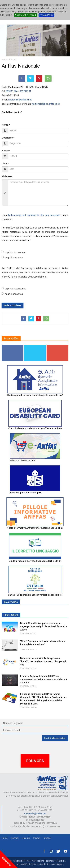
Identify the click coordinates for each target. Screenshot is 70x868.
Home (5, 838)
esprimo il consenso (14, 252)
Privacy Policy (46, 15)
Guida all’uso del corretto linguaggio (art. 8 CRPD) (35, 561)
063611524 (12, 91)
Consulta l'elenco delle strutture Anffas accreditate (35, 428)
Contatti (15, 838)
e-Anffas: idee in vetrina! (22, 461)
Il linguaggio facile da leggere (26, 493)
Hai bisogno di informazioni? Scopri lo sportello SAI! (35, 395)
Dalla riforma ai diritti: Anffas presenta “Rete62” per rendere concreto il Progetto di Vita (43, 661)
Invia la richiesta (13, 305)
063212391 (25, 91)
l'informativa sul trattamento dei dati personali (34, 215)
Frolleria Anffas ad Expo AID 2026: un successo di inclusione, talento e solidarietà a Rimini (44, 679)
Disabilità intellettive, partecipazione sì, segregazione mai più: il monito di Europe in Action (44, 626)
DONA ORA (35, 761)
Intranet (47, 838)
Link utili (26, 838)
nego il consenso (12, 257)
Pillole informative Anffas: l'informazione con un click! (35, 528)
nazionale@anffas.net (20, 100)
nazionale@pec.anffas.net (46, 104)
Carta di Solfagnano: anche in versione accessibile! (35, 595)
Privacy (37, 838)
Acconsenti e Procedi (26, 15)
